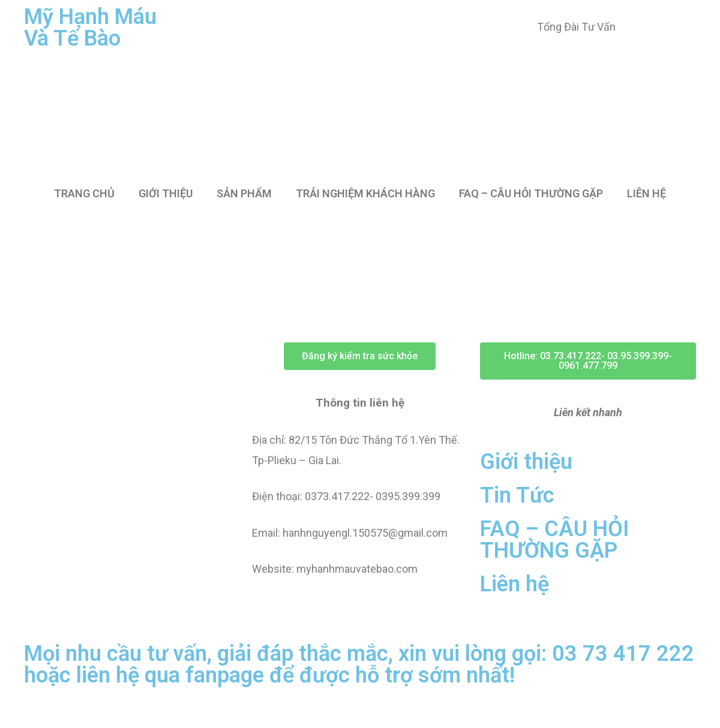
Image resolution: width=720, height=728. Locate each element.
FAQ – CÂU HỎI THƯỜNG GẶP (531, 193)
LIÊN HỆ (646, 193)
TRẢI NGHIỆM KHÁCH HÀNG (365, 193)
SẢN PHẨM (244, 193)
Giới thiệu (526, 462)
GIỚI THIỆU (166, 193)
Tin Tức (517, 495)
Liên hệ (514, 584)
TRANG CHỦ (84, 193)
